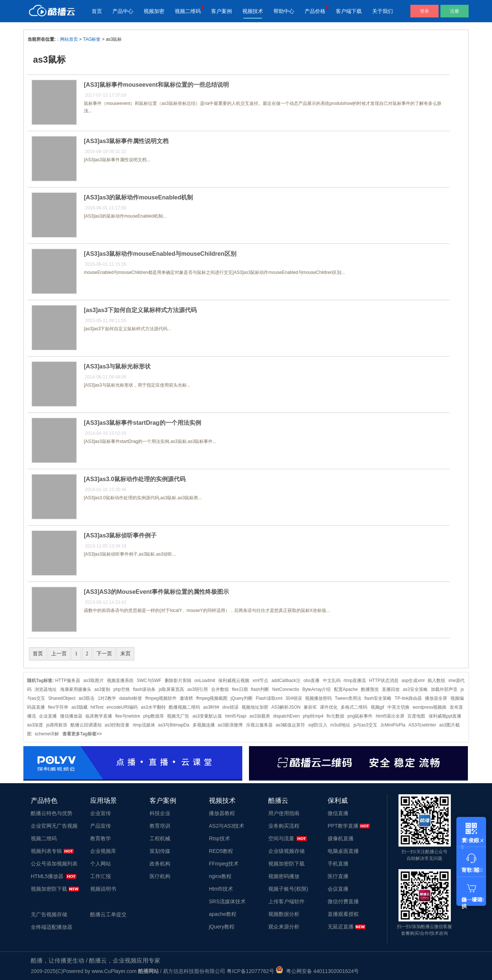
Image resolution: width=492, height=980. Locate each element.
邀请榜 (186, 698)
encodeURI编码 (122, 707)
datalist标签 (131, 698)
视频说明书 (103, 889)
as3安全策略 (415, 689)
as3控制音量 (117, 725)
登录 (424, 11)
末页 (125, 654)
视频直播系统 (120, 681)
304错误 (294, 698)
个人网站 (101, 864)
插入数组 (436, 681)
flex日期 (240, 689)
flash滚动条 (144, 689)
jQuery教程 (222, 927)
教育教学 (101, 838)
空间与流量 (281, 838)
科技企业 (160, 813)
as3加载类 (260, 716)
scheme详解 (47, 734)
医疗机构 (160, 876)
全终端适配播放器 (52, 927)
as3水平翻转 (153, 707)
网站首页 (69, 39)
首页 (97, 11)
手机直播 (338, 864)
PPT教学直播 (343, 826)
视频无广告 (178, 716)
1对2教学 (107, 698)
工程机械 (160, 838)
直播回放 (391, 689)
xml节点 (261, 681)
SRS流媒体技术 (227, 901)
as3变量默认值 (207, 716)
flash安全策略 (378, 698)
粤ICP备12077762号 (250, 971)
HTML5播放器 (47, 876)
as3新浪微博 (230, 725)
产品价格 (315, 11)
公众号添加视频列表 (54, 864)
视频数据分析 (284, 914)
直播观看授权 (343, 914)
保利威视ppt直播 (445, 716)
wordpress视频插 (429, 707)
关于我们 (383, 11)
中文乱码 (332, 681)
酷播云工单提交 (108, 914)
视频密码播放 (284, 876)
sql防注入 (318, 725)
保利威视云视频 (234, 681)
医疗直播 (338, 876)
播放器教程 (222, 813)
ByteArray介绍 (317, 689)
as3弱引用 (198, 689)
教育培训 (160, 826)
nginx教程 (220, 876)
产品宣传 (101, 826)
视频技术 (253, 11)
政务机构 (160, 864)
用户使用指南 (284, 813)
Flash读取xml (269, 698)
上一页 (59, 654)
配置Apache (346, 689)
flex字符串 (58, 707)
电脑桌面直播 (343, 851)
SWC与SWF (149, 681)
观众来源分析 (284, 927)
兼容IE (310, 707)
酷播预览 (370, 689)
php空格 (122, 689)
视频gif (378, 707)
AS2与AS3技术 (227, 826)
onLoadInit (205, 681)
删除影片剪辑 (178, 681)
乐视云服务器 (259, 725)
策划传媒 (160, 851)
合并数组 (220, 689)
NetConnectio (286, 689)
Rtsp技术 (219, 838)
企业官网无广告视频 (54, 826)
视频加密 (154, 11)
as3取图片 (93, 681)
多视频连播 (204, 725)
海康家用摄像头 (76, 689)
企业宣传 (101, 813)
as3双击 (87, 698)
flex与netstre (127, 716)
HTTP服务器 (68, 681)
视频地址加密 (255, 707)
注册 (455, 11)
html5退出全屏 (390, 716)
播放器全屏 (436, 698)
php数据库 (154, 716)
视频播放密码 (318, 698)
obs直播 (311, 681)
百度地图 (416, 716)
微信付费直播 (343, 901)
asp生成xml (413, 681)
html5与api (236, 716)
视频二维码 (188, 11)
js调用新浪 (57, 725)
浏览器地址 (46, 689)
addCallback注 (286, 681)
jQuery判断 (242, 698)
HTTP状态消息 (383, 681)
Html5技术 (221, 889)
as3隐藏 (79, 707)
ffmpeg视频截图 (212, 698)
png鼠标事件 (360, 716)
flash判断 (260, 689)
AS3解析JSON (286, 707)
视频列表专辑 (46, 851)
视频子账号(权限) (288, 889)
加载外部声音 (444, 689)
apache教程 (223, 914)
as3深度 (35, 725)
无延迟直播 (341, 927)
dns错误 (230, 707)
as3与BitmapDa (174, 725)
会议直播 (338, 889)
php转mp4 (313, 716)
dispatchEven (286, 716)
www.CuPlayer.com (114, 971)
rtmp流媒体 (144, 725)
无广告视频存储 (49, 914)
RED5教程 (221, 851)
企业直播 (48, 716)
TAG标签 (92, 39)
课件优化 (329, 707)
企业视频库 (103, 851)
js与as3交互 (365, 725)
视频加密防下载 (49, 889)
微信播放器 (71, 716)
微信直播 (338, 813)
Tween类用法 (348, 698)
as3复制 (102, 689)
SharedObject (62, 698)
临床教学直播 (99, 716)
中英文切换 (398, 707)
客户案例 (222, 11)
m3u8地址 (340, 725)
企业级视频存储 (286, 851)
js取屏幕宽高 (172, 689)
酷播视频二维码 (184, 707)
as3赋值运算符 (290, 725)
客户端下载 (349, 11)
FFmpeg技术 (224, 864)
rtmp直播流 (355, 681)
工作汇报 (101, 876)
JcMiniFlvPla (393, 725)
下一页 (104, 654)
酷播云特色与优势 (52, 813)
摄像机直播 (341, 838)
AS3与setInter (422, 725)
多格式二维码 (354, 707)
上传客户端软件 (286, 901)
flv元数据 (335, 716)
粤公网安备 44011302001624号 (317, 971)
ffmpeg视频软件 (161, 698)
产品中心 (123, 11)
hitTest (97, 707)
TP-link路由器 (408, 698)
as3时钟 (211, 707)
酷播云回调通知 (86, 725)
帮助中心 (284, 11)
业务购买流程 (284, 826)
